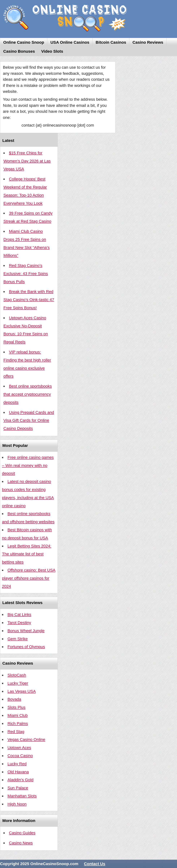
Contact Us (95, 864)
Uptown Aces (19, 748)
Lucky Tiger (18, 683)
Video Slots (52, 51)
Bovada (14, 699)
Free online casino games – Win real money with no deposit (28, 465)
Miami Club (18, 715)
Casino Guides (22, 833)
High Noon (17, 804)
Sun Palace (18, 788)
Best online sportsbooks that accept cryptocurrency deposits (28, 394)
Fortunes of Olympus (26, 647)
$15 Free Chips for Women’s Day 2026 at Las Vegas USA (27, 161)
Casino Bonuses (19, 51)
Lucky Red (17, 764)
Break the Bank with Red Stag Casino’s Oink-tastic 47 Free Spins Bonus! (29, 300)
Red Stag (16, 732)
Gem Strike (18, 639)
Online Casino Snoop (24, 42)
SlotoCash (17, 675)
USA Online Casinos (70, 42)
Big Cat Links (19, 615)
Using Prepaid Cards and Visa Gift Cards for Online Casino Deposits (29, 421)
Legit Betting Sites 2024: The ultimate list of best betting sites (27, 554)
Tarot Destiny (19, 623)
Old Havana (18, 772)
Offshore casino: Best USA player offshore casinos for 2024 (29, 578)
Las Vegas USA (22, 691)
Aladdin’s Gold (20, 780)
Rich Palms (18, 724)
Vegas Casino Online (26, 740)
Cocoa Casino (20, 756)
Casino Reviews (148, 42)
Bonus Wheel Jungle (26, 631)
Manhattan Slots (22, 796)
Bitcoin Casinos (111, 42)
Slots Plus (16, 707)
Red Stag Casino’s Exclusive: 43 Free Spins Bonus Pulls (26, 274)
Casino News (21, 843)
